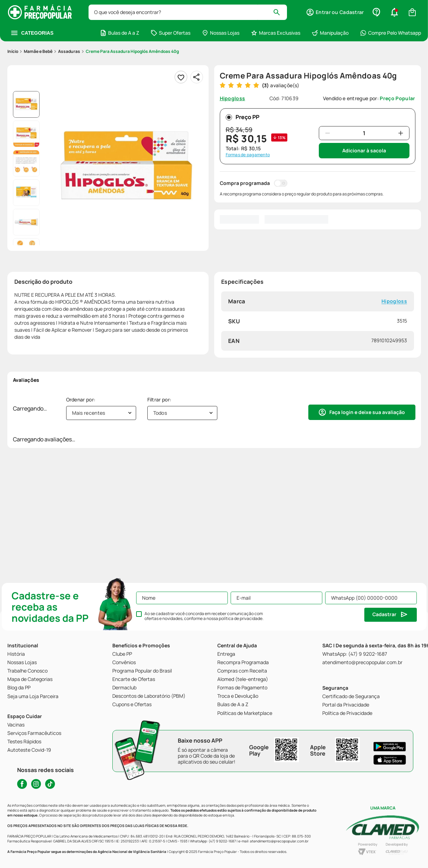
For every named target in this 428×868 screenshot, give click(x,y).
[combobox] (188, 12)
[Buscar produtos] (280, 12)
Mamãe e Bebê (38, 51)
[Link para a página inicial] (13, 51)
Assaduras (69, 51)
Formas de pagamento (248, 155)
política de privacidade (241, 618)
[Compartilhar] (197, 77)
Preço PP (243, 117)
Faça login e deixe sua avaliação (367, 412)
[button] (394, 12)
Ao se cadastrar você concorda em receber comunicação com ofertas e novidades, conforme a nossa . (204, 616)
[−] (328, 133)
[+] (401, 133)
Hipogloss (394, 301)
